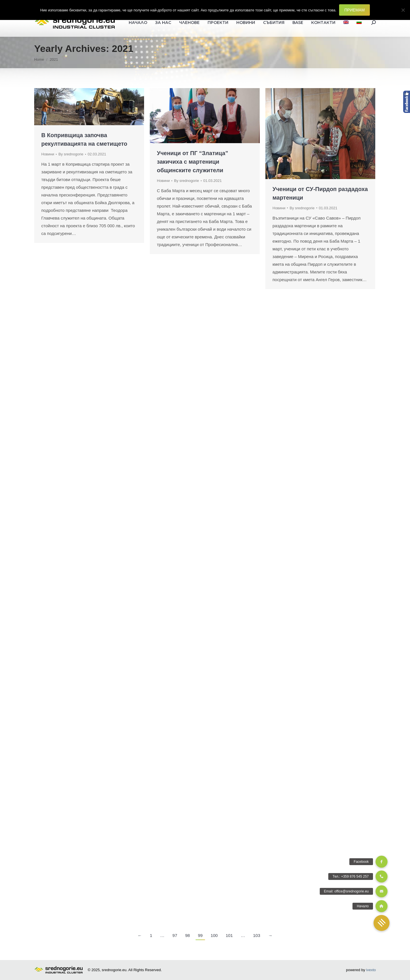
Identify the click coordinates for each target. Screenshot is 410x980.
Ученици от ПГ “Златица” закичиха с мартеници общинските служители (192, 162)
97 (175, 935)
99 (200, 935)
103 (257, 935)
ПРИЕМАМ (354, 10)
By (71, 154)
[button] (382, 923)
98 (187, 935)
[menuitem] (346, 23)
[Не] (403, 10)
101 (229, 935)
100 (214, 935)
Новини (48, 154)
